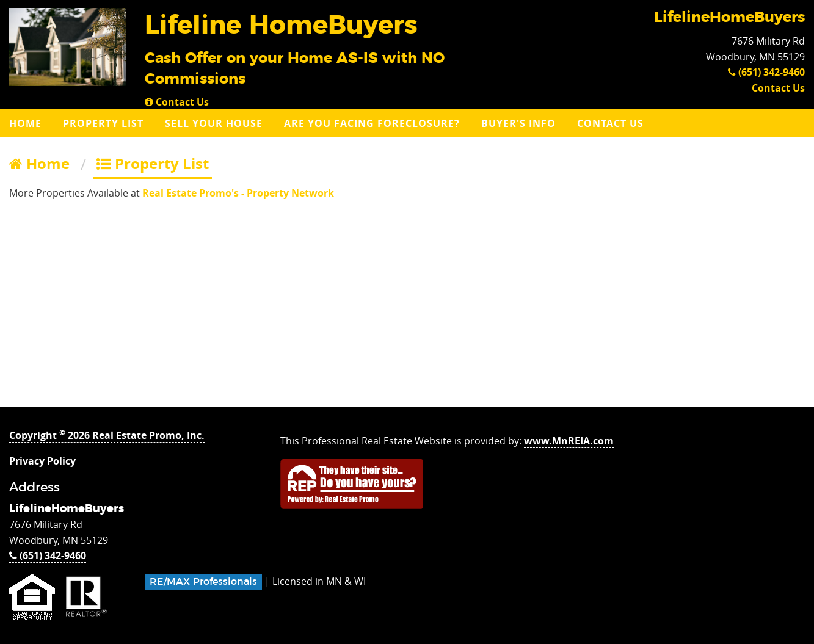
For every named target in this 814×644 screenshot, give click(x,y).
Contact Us (177, 102)
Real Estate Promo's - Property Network (238, 193)
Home (25, 123)
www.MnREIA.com (569, 441)
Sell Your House (214, 123)
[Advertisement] (407, 321)
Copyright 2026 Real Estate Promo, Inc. (107, 435)
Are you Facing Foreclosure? (372, 123)
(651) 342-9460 (766, 72)
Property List (103, 123)
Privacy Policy (42, 461)
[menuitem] (27, 123)
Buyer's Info (518, 123)
